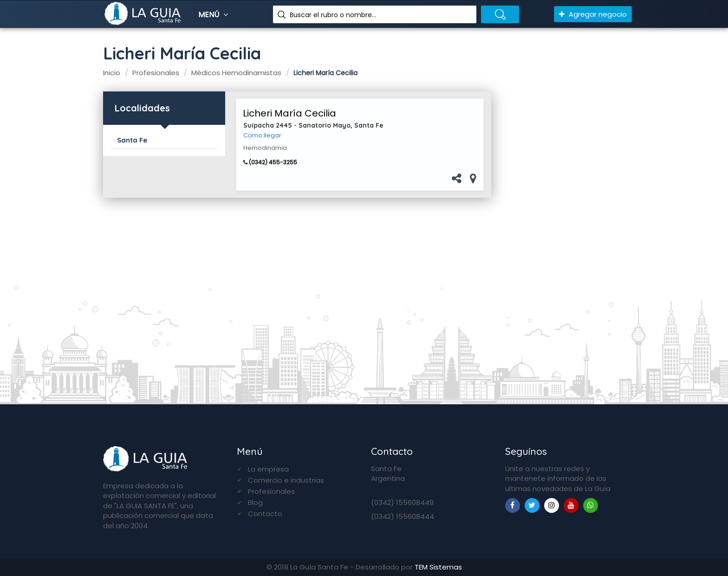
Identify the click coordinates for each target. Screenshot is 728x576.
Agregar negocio (593, 14)
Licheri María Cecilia (289, 113)
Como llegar (262, 136)
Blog (255, 502)
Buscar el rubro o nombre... (333, 15)
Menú (214, 15)
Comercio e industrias (286, 480)
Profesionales (271, 491)
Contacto (265, 514)
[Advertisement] (565, 237)
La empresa (268, 469)
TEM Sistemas (438, 567)
